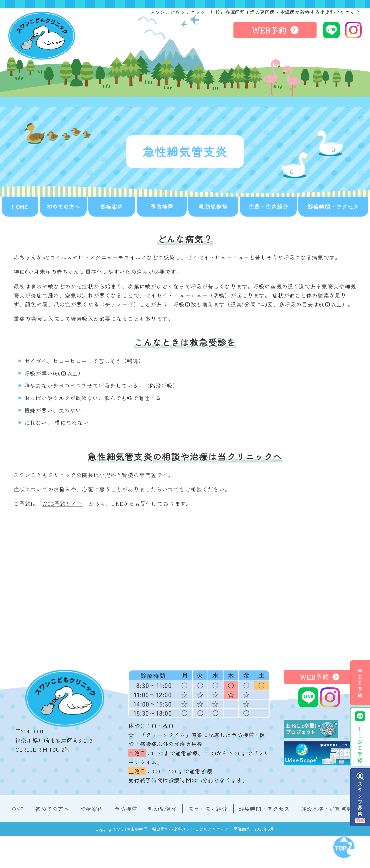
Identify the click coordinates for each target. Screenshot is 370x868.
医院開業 (242, 829)
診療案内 (112, 207)
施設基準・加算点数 (327, 809)
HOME (20, 207)
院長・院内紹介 (268, 207)
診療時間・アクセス (333, 207)
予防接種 (162, 207)
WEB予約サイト (63, 503)
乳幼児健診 (213, 207)
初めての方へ (63, 207)
